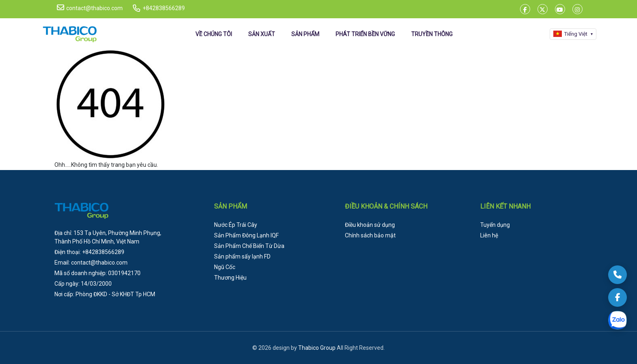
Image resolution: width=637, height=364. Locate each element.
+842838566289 (164, 8)
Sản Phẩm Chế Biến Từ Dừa (249, 246)
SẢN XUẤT (262, 34)
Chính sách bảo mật (370, 235)
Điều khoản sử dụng (370, 225)
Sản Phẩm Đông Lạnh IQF (246, 235)
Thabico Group (317, 348)
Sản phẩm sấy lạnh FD (242, 256)
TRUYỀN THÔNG (432, 34)
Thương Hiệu (230, 278)
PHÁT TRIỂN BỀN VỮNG (365, 34)
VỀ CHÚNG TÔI (214, 34)
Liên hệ (489, 235)
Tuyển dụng (495, 225)
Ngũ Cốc (225, 267)
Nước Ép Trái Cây (236, 225)
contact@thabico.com (90, 8)
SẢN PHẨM (305, 34)
